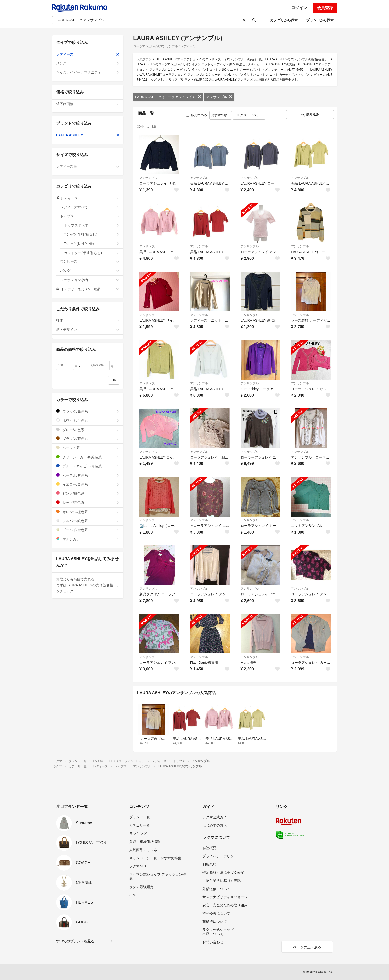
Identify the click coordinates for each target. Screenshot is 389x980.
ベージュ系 (88, 448)
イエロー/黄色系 (88, 484)
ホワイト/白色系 (88, 420)
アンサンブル (219, 97)
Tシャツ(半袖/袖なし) (92, 234)
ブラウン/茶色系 (88, 439)
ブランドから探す (320, 20)
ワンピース (90, 261)
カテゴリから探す (284, 20)
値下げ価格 (88, 104)
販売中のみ (197, 115)
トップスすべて (92, 225)
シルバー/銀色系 (88, 521)
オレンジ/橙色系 (88, 512)
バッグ (90, 271)
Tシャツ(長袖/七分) (92, 244)
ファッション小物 (90, 280)
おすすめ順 (221, 115)
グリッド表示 (249, 115)
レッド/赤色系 (88, 503)
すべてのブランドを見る (75, 941)
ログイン (299, 8)
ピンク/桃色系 (88, 493)
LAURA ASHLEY (88, 135)
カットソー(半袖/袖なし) (92, 253)
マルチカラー (88, 539)
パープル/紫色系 (88, 475)
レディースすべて (90, 207)
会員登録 (325, 8)
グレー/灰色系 (88, 430)
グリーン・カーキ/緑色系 (88, 457)
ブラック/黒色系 (88, 411)
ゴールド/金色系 (88, 530)
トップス (90, 216)
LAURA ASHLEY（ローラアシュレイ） (168, 97)
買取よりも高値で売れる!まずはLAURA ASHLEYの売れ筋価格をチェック (88, 585)
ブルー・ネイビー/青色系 (88, 466)
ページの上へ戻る (307, 947)
